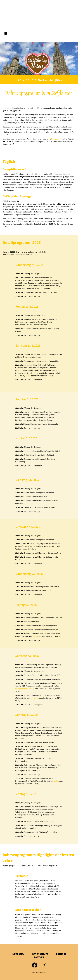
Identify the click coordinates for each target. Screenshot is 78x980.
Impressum (18, 954)
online (28, 376)
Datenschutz (40, 954)
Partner (39, 957)
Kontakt (61, 954)
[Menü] (6, 34)
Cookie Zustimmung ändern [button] (39, 972)
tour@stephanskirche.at (25, 689)
